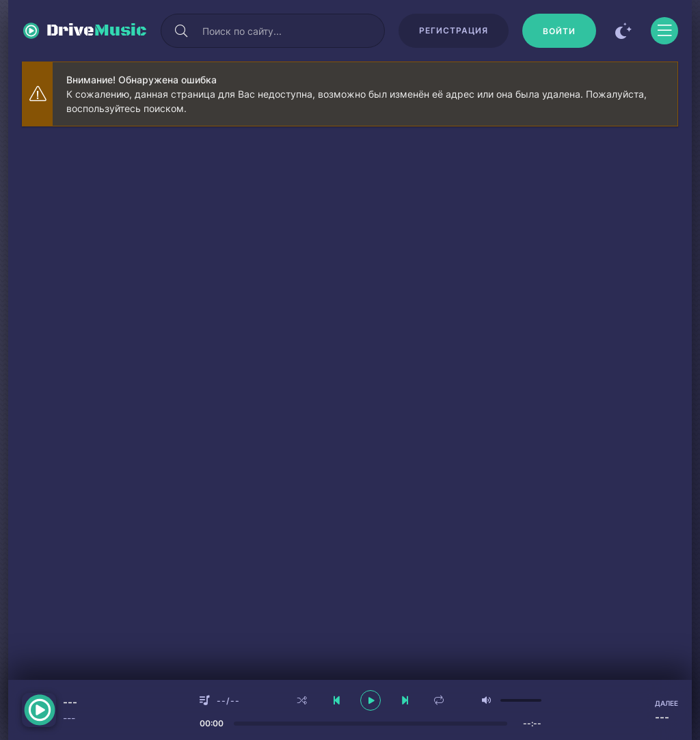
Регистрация (454, 30)
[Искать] (181, 31)
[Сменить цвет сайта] (623, 31)
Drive (97, 31)
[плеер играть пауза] (371, 700)
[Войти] (559, 31)
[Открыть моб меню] (664, 31)
